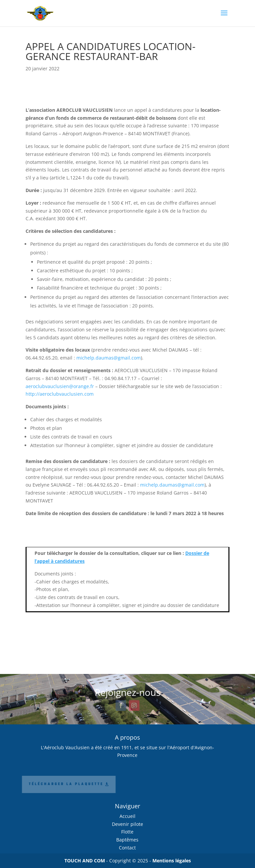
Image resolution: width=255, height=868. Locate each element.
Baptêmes (127, 840)
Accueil (127, 816)
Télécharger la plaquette (48, 784)
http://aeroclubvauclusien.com (60, 394)
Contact (127, 848)
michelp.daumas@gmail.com (109, 358)
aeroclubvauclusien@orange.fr (60, 386)
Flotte (127, 832)
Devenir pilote (127, 824)
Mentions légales (172, 861)
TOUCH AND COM (85, 861)
